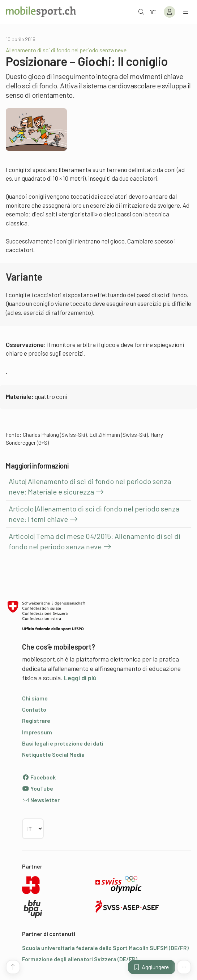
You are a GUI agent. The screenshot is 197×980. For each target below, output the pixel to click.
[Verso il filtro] (153, 12)
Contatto (34, 709)
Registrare (36, 720)
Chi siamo (35, 698)
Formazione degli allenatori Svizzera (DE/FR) (80, 959)
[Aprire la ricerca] (141, 12)
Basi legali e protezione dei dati (63, 743)
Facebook (39, 777)
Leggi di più (80, 678)
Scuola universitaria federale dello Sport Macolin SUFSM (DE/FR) (105, 948)
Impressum (37, 732)
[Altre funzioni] (184, 967)
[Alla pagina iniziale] (41, 12)
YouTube (38, 788)
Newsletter (41, 800)
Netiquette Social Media (53, 754)
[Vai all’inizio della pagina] (13, 967)
